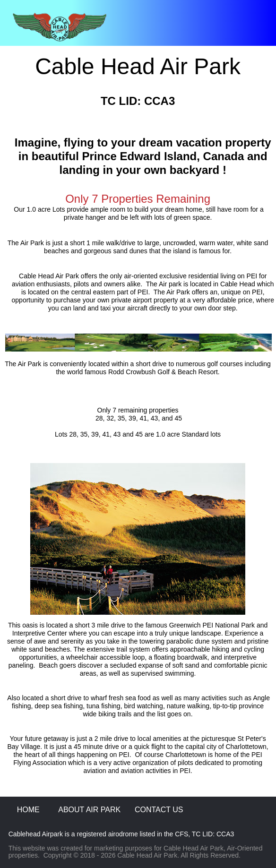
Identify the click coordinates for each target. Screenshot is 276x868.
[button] (138, 28)
